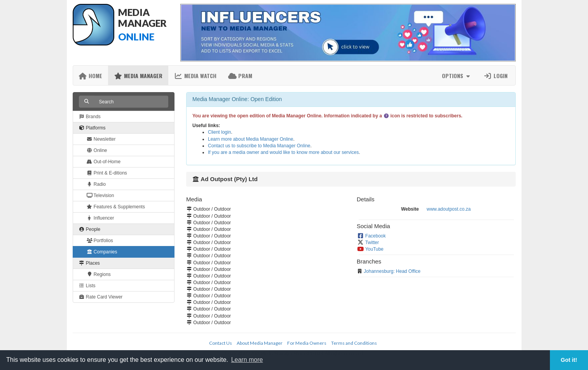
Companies (102, 252)
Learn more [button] (247, 360)
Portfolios (100, 241)
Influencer (100, 218)
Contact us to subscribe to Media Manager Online (259, 146)
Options (457, 76)
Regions (99, 274)
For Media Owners (307, 343)
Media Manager (138, 76)
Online (97, 150)
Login (496, 76)
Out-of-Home (104, 162)
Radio (96, 184)
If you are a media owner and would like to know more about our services (283, 152)
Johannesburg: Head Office (392, 271)
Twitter (372, 243)
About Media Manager (260, 343)
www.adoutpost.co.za (449, 209)
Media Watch (195, 76)
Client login (219, 132)
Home (91, 76)
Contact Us (221, 343)
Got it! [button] (569, 360)
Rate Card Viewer (101, 297)
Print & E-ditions (107, 173)
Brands (90, 117)
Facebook (376, 236)
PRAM (240, 76)
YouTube (374, 249)
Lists (87, 286)
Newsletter (101, 139)
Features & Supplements (116, 207)
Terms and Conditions (354, 343)
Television (100, 195)
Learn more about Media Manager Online (250, 139)
